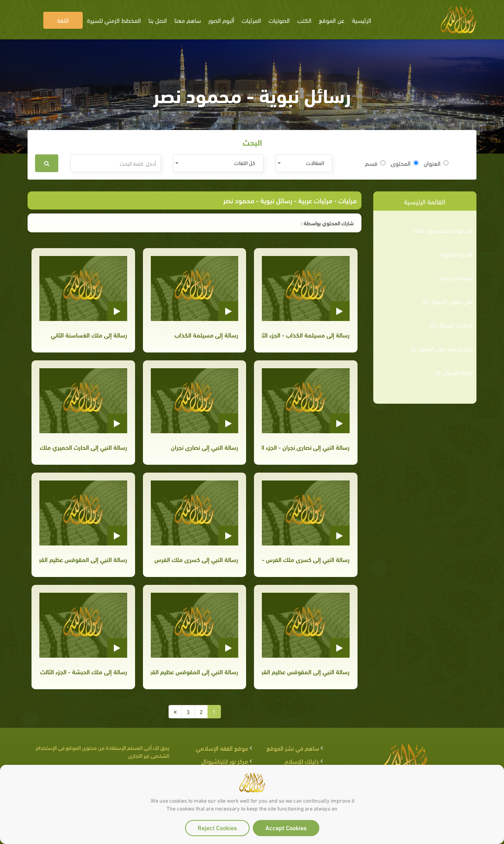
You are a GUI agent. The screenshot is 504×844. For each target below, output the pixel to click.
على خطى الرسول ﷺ (447, 301)
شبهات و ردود (455, 277)
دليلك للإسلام (302, 761)
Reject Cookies (217, 827)
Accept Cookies (286, 827)
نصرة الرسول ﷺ (454, 372)
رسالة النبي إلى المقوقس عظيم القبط (195, 671)
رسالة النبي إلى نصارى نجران (205, 447)
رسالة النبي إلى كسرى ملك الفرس (196, 559)
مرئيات (347, 200)
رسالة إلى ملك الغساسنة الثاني (89, 335)
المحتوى (405, 163)
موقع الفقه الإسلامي (222, 748)
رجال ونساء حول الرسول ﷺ (441, 348)
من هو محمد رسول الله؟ (443, 230)
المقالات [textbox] (315, 162)
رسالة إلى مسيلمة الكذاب (206, 335)
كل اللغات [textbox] (245, 162)
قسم (375, 163)
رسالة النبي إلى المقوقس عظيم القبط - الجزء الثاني (306, 671)
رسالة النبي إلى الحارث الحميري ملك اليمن (83, 447)
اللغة (63, 20)
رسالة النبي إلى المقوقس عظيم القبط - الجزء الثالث (83, 559)
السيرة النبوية (457, 254)
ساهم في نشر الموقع (293, 748)
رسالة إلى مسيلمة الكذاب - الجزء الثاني (306, 335)
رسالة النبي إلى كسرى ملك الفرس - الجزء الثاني (306, 559)
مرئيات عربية (315, 200)
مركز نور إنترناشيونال (225, 761)
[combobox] (304, 163)
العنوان (436, 163)
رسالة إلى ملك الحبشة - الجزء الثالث (84, 671)
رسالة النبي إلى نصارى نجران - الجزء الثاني (306, 447)
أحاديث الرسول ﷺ (451, 325)
